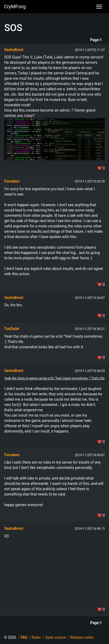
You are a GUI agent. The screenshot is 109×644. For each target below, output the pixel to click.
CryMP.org (15, 7)
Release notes (82, 637)
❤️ (101, 168)
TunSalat (12, 329)
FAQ (24, 637)
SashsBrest (14, 50)
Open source (55, 637)
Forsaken (12, 181)
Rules (36, 637)
